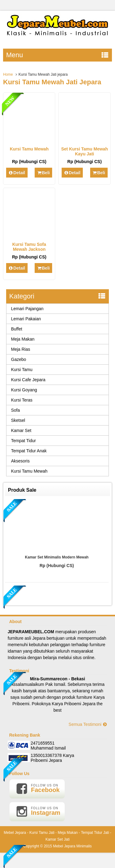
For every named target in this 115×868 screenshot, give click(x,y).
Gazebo (19, 359)
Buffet (17, 329)
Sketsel (18, 420)
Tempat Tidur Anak (29, 451)
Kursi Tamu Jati (42, 833)
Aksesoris (20, 461)
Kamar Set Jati (57, 839)
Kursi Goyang (24, 390)
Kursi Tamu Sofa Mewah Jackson (29, 247)
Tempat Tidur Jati (95, 833)
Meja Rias (21, 349)
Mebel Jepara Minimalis (72, 846)
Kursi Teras (22, 400)
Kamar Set (21, 430)
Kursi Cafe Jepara (28, 380)
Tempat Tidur (23, 441)
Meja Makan (23, 339)
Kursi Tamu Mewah (29, 149)
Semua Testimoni (88, 724)
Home (8, 74)
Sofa (15, 410)
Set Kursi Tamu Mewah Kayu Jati (84, 151)
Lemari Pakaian (26, 319)
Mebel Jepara (15, 833)
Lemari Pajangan (27, 309)
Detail (17, 173)
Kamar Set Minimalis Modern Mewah (57, 557)
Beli (43, 173)
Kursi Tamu (22, 370)
